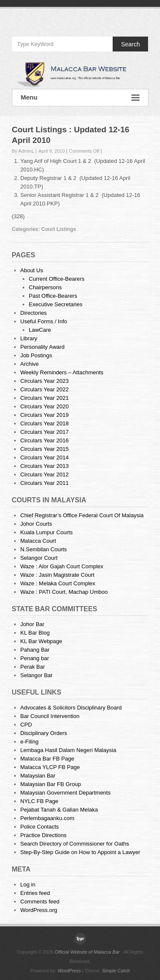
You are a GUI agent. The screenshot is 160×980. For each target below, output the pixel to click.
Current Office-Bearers (57, 279)
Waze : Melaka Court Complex (58, 583)
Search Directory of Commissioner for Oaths (75, 844)
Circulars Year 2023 (45, 381)
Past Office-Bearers (53, 296)
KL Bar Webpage (41, 641)
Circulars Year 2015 (45, 449)
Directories (34, 313)
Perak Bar (33, 667)
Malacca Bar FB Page (47, 759)
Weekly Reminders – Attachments (62, 372)
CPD (26, 725)
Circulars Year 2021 (45, 398)
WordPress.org (39, 910)
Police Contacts (40, 827)
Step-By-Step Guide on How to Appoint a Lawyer (80, 852)
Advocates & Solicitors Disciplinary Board (71, 708)
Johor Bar (32, 624)
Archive (30, 364)
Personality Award (43, 347)
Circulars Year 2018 (45, 423)
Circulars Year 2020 (45, 406)
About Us (32, 270)
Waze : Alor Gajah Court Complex (62, 566)
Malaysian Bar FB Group (51, 784)
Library (29, 338)
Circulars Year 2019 (45, 415)
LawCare (40, 330)
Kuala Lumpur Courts (47, 532)
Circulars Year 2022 (45, 389)
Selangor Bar (37, 675)
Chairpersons (45, 287)
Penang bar (35, 658)
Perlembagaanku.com (47, 818)
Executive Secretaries (56, 304)
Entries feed (35, 893)
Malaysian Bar (38, 776)
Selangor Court (39, 558)
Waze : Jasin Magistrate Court (58, 575)
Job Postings (36, 355)
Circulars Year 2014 (45, 457)
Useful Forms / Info (44, 321)
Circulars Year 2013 (45, 466)
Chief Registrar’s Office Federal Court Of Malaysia (82, 515)
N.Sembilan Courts (44, 549)
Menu (80, 98)
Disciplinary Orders (44, 733)
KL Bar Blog (35, 633)
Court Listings (59, 229)
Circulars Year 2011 (45, 483)
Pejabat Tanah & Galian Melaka (59, 810)
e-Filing (30, 742)
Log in (28, 885)
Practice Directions (44, 835)
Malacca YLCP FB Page (50, 767)
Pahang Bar (35, 650)
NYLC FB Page (39, 801)
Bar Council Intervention (50, 716)
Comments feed (40, 902)
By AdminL (23, 151)
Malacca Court (38, 541)
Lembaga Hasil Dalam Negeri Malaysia (68, 750)
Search (131, 44)
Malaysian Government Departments (66, 793)
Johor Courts (36, 524)
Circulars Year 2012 (45, 474)
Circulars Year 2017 (45, 432)
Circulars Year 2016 (45, 440)
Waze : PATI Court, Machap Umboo (64, 592)
